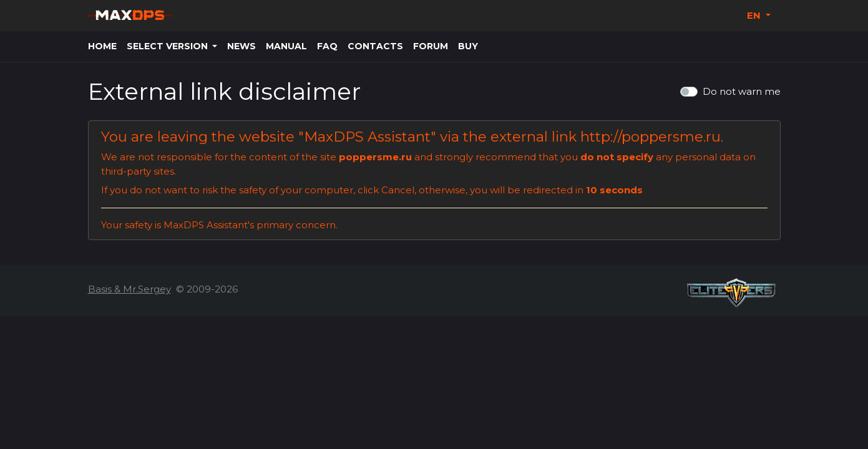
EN (755, 15)
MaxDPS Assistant (367, 137)
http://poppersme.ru (651, 137)
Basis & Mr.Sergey (129, 289)
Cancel (398, 190)
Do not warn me (742, 91)
